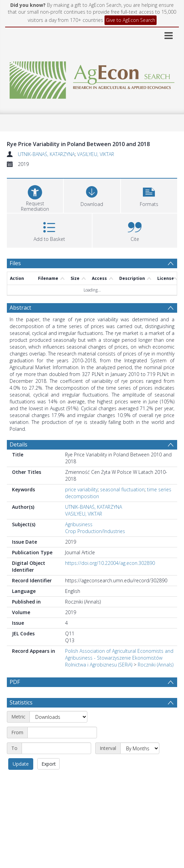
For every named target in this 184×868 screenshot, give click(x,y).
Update (21, 764)
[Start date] (62, 733)
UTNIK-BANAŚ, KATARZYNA (46, 154)
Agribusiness (79, 524)
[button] (149, 195)
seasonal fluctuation (122, 489)
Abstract (20, 308)
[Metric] (58, 717)
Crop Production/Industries (95, 531)
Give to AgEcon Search (131, 20)
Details (19, 444)
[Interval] (140, 748)
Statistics (21, 702)
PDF (15, 682)
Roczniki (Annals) (156, 665)
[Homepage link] (92, 78)
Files (15, 263)
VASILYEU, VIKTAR (96, 154)
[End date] (56, 748)
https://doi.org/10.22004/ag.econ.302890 (110, 563)
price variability (81, 489)
